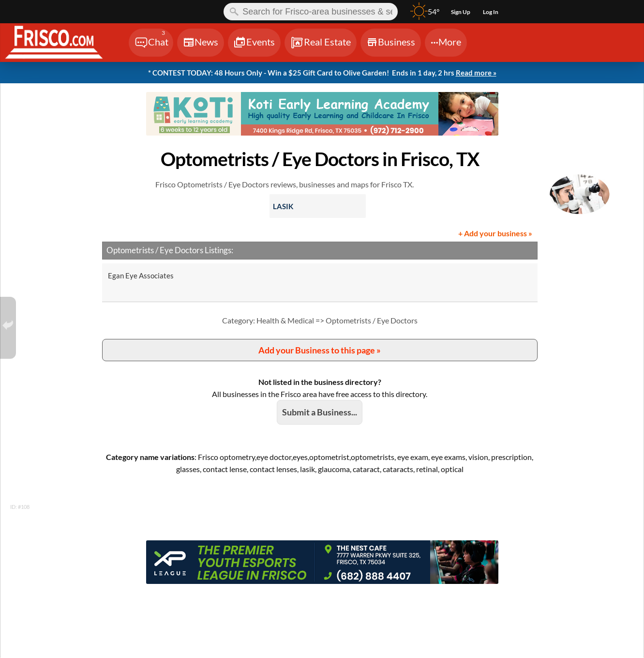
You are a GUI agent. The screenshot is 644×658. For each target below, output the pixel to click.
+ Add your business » (495, 233)
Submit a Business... (320, 412)
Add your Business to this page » (320, 350)
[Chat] (151, 43)
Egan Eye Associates (141, 275)
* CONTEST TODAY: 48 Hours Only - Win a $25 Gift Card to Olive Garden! (322, 73)
